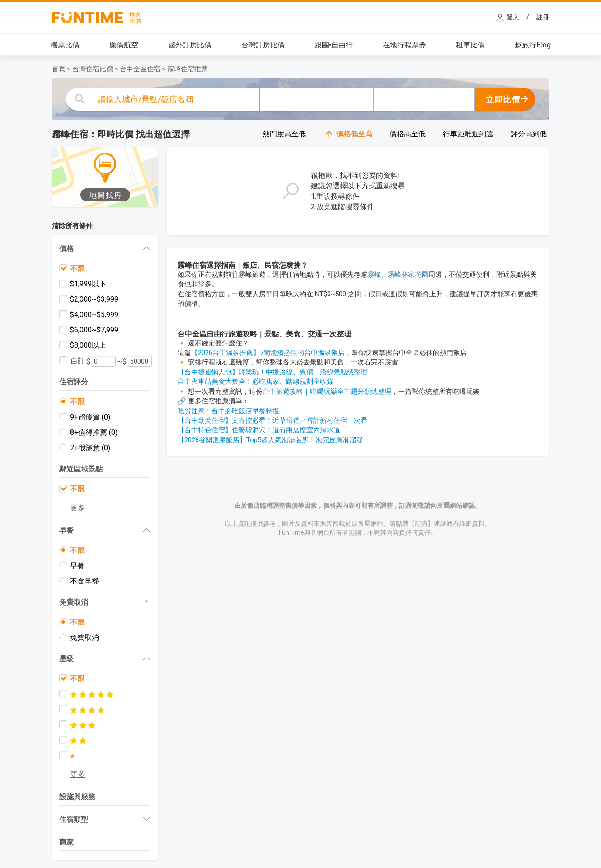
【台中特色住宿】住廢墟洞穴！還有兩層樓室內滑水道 (259, 430)
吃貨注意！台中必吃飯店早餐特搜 (228, 411)
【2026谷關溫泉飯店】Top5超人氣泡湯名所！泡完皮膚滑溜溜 (270, 440)
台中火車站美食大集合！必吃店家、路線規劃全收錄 (256, 382)
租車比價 (470, 45)
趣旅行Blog (533, 45)
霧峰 (374, 275)
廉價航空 (124, 45)
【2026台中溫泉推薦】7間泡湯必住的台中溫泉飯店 (268, 353)
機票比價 (65, 45)
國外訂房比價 (190, 45)
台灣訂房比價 (263, 45)
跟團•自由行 (334, 45)
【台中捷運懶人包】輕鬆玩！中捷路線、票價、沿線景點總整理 (272, 372)
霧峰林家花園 (408, 275)
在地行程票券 (404, 45)
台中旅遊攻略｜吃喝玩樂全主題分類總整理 (327, 392)
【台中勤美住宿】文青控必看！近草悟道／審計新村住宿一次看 (272, 420)
